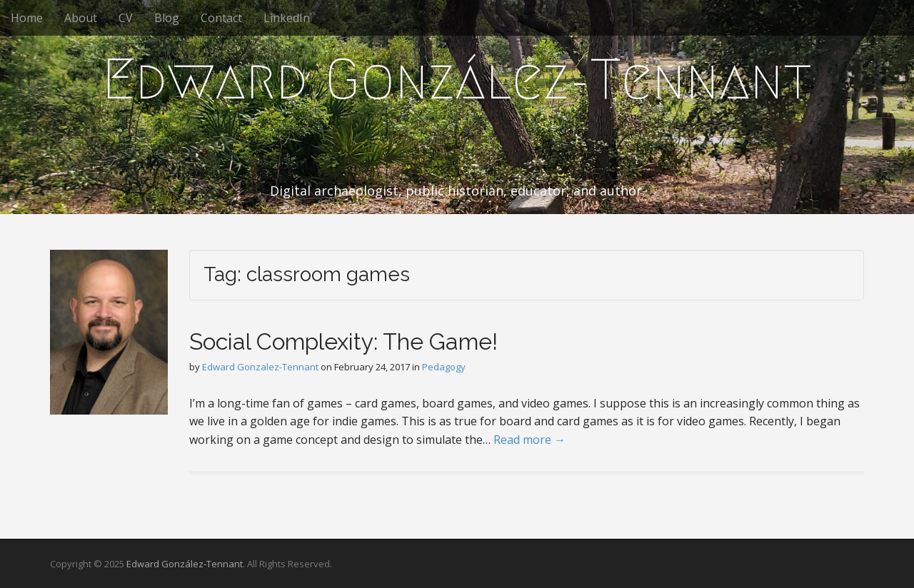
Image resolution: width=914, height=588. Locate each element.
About (81, 18)
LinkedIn (287, 18)
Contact (221, 18)
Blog (167, 18)
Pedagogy (444, 367)
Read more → (529, 440)
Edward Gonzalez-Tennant (260, 367)
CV (126, 18)
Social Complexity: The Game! (343, 341)
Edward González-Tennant (457, 79)
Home (27, 18)
